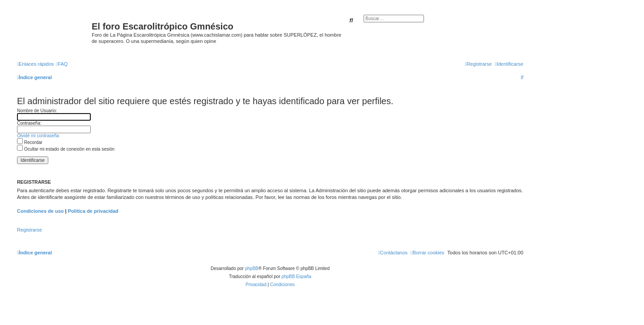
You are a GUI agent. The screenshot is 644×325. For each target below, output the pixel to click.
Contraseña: (29, 123)
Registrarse (30, 230)
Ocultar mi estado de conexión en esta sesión (66, 149)
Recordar (30, 142)
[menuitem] (62, 64)
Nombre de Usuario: (37, 111)
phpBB (252, 268)
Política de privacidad (93, 211)
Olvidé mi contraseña (38, 136)
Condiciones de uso (40, 211)
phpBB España (296, 276)
